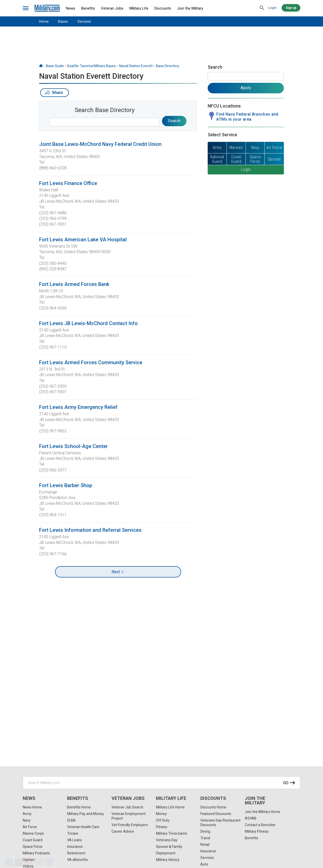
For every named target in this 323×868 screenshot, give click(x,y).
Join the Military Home (263, 812)
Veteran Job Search (127, 807)
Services (84, 21)
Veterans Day (167, 840)
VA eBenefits (77, 860)
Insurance (75, 847)
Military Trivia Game (172, 833)
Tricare (73, 833)
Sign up (291, 8)
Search (215, 67)
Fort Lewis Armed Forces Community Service (91, 362)
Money (161, 814)
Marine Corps (33, 833)
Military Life (139, 8)
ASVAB (251, 818)
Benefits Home (79, 807)
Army (27, 814)
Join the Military (190, 8)
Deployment (166, 853)
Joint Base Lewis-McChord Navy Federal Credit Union (100, 144)
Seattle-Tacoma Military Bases (91, 66)
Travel (205, 838)
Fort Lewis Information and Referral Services (90, 530)
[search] (262, 8)
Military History (168, 860)
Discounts (163, 8)
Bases (63, 21)
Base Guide (55, 66)
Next (118, 572)
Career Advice (123, 831)
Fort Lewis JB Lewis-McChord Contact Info (88, 323)
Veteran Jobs (112, 8)
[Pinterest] (29, 862)
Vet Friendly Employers (130, 825)
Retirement (76, 853)
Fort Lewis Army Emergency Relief (78, 407)
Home (44, 21)
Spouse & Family (169, 847)
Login (272, 8)
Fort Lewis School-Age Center (73, 446)
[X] (19, 862)
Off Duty (163, 820)
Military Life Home (170, 807)
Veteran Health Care (83, 827)
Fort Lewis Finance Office (68, 183)
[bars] (26, 8)
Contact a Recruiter (260, 825)
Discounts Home (213, 807)
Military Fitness (257, 831)
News (71, 8)
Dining (205, 831)
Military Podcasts (36, 853)
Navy (27, 820)
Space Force (33, 847)
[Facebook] (9, 862)
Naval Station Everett (136, 66)
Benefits (88, 8)
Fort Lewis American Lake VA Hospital (83, 240)
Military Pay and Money (86, 814)
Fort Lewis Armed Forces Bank (74, 284)
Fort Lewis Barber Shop (66, 485)
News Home (32, 807)
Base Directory (168, 66)
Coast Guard (33, 840)
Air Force (30, 827)
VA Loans (75, 840)
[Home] (41, 66)
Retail (205, 845)
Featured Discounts (216, 814)
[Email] (39, 862)
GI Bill (71, 820)
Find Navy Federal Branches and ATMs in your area (247, 117)
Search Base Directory (105, 110)
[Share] (49, 862)
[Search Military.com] (161, 783)
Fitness (162, 827)
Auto (204, 864)
